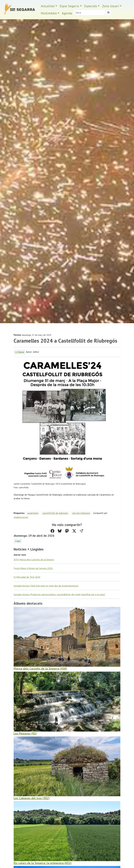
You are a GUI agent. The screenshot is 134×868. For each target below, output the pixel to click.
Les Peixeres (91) (25, 733)
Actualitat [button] (48, 6)
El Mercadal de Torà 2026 (27, 577)
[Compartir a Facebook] (52, 531)
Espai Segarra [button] (69, 6)
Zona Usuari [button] (111, 6)
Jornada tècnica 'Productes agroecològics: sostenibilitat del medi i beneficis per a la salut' (59, 594)
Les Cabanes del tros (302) (32, 798)
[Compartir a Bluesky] (60, 531)
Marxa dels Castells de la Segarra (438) (40, 669)
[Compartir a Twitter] (74, 531)
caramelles (33, 513)
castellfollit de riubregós (55, 513)
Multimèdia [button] (49, 13)
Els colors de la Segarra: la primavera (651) (43, 863)
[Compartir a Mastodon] (67, 531)
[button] (81, 531)
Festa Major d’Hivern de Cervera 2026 (33, 568)
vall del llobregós (81, 513)
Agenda (67, 13)
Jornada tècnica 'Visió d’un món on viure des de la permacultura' (46, 586)
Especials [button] (91, 6)
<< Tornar (20, 352)
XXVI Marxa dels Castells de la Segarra (34, 559)
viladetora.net (21, 517)
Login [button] (18, 541)
